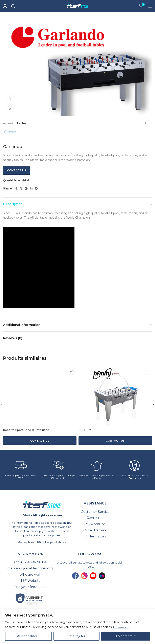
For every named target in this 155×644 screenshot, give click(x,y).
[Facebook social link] (16, 188)
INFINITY (85, 430)
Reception (26, 542)
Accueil (8, 123)
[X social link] (21, 188)
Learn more (121, 627)
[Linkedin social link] (31, 188)
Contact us (17, 170)
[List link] (95, 512)
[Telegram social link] (36, 188)
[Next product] (150, 123)
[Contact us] (40, 441)
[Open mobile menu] (150, 6)
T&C (39, 542)
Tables (21, 123)
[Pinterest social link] (26, 188)
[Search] (13, 6)
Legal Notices (56, 542)
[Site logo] (77, 6)
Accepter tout (126, 636)
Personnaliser (27, 636)
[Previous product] (142, 123)
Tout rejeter (76, 636)
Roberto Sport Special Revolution (28, 430)
